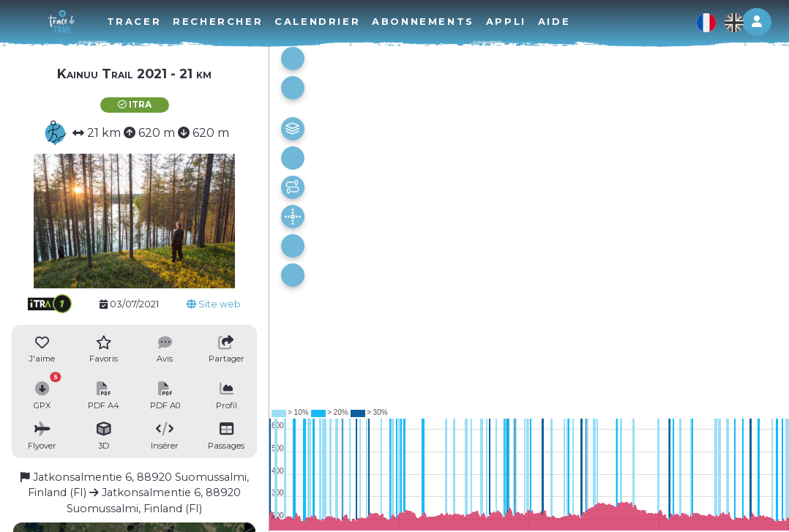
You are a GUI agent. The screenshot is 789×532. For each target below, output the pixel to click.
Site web (214, 304)
